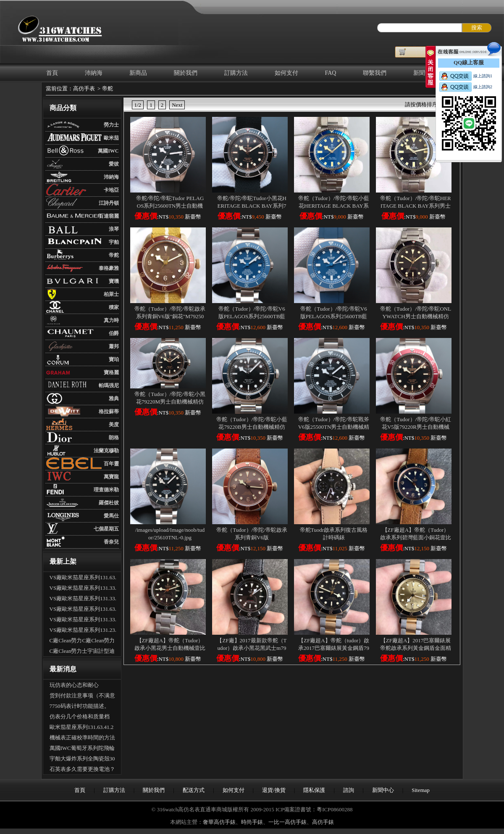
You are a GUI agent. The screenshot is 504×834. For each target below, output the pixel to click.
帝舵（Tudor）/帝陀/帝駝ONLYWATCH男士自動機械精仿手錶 (416, 316)
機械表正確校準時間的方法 (82, 738)
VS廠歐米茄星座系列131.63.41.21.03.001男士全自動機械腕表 (83, 578)
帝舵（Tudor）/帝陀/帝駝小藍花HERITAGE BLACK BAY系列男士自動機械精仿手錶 (334, 206)
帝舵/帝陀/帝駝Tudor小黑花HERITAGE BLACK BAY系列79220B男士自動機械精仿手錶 (252, 206)
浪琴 (114, 229)
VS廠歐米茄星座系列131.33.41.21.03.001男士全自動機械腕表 (83, 620)
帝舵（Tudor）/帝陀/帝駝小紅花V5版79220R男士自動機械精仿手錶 (416, 427)
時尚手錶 (252, 822)
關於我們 (186, 73)
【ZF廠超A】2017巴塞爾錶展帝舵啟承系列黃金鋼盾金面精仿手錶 (416, 648)
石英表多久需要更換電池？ (82, 769)
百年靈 (111, 464)
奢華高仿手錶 (219, 822)
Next (177, 105)
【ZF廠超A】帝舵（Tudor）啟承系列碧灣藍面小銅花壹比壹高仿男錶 (416, 537)
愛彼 (114, 164)
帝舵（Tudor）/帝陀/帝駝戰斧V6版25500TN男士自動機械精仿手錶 (334, 427)
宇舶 (114, 242)
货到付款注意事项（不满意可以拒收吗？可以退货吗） (82, 697)
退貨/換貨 (274, 790)
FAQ (331, 73)
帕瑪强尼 (109, 385)
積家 (114, 307)
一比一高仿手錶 (287, 822)
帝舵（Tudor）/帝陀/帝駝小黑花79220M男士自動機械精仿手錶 (170, 402)
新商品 (138, 73)
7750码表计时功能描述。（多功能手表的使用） (80, 707)
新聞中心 (383, 790)
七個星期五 (106, 529)
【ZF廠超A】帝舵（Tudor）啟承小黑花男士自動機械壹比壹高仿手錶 (170, 648)
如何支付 (286, 73)
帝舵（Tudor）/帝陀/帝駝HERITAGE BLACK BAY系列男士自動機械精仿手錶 (416, 206)
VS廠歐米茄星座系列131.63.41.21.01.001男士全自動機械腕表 (83, 610)
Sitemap (421, 790)
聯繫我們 (375, 73)
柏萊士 (111, 294)
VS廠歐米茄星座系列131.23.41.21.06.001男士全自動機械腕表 (83, 631)
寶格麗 (111, 372)
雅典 (114, 399)
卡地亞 (111, 190)
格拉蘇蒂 (109, 412)
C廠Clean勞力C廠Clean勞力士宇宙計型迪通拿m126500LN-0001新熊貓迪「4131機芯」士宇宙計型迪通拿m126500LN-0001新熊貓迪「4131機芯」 (83, 641)
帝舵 (108, 88)
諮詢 (349, 790)
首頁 (52, 73)
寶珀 (114, 359)
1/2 (138, 105)
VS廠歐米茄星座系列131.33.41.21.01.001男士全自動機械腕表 (83, 589)
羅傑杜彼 (109, 503)
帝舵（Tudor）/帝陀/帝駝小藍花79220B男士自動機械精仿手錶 (252, 427)
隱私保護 (314, 790)
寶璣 (114, 281)
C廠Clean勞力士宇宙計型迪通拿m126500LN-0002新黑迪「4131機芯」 (82, 652)
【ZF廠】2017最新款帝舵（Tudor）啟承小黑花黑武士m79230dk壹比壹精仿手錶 (252, 648)
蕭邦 (114, 346)
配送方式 (194, 790)
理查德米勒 (106, 490)
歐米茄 (111, 138)
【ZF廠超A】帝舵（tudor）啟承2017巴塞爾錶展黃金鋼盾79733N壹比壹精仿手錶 (334, 648)
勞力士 (111, 125)
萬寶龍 (111, 477)
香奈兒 (111, 542)
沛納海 (94, 73)
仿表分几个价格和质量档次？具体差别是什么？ (80, 718)
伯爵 (114, 333)
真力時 (111, 320)
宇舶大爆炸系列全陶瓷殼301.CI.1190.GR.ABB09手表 (82, 760)
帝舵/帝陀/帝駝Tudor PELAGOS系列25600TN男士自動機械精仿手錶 (170, 206)
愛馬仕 (111, 516)
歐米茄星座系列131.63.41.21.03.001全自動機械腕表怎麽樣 (82, 728)
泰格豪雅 (109, 268)
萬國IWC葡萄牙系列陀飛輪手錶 (82, 749)
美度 (114, 425)
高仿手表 (84, 88)
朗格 (114, 438)
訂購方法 (236, 73)
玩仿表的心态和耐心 (74, 685)
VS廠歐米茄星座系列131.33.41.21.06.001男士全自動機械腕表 (83, 599)
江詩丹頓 (109, 203)
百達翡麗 (109, 216)
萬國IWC (108, 151)
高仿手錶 (323, 822)
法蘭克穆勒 (106, 451)
